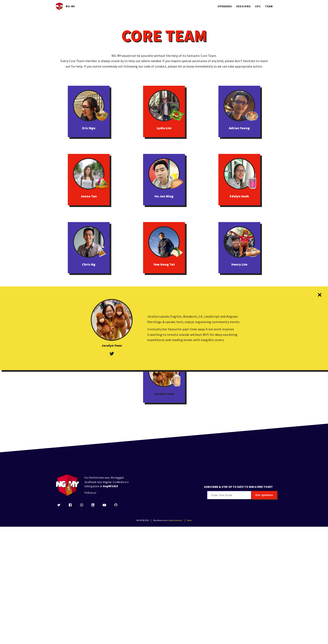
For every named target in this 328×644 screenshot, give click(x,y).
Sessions (243, 6)
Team (269, 6)
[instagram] (82, 622)
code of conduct (175, 638)
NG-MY (65, 6)
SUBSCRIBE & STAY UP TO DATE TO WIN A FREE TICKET (238, 604)
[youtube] (104, 622)
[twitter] (59, 622)
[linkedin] (93, 622)
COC (258, 6)
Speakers (225, 6)
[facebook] (70, 622)
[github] (116, 622)
